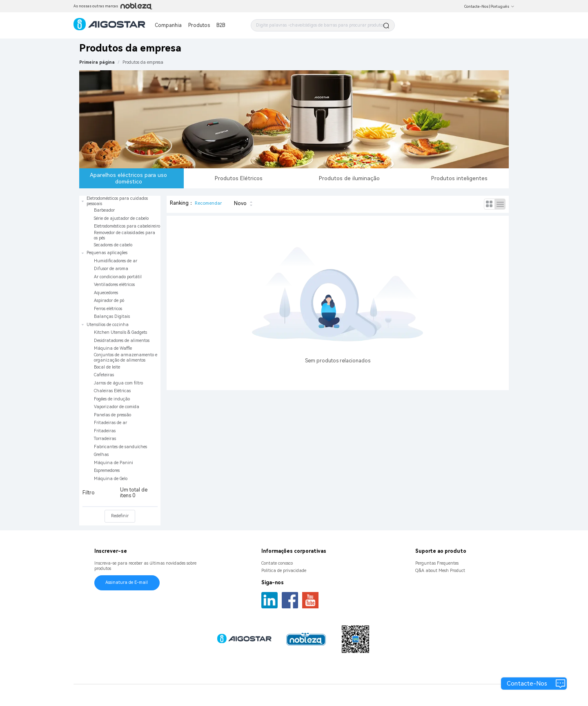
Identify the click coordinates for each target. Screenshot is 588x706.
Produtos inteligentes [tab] (459, 178)
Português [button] (502, 7)
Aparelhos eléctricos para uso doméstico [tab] (128, 178)
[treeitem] (120, 222)
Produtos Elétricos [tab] (239, 178)
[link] (143, 62)
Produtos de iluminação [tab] (349, 178)
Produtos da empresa (143, 62)
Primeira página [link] (97, 62)
